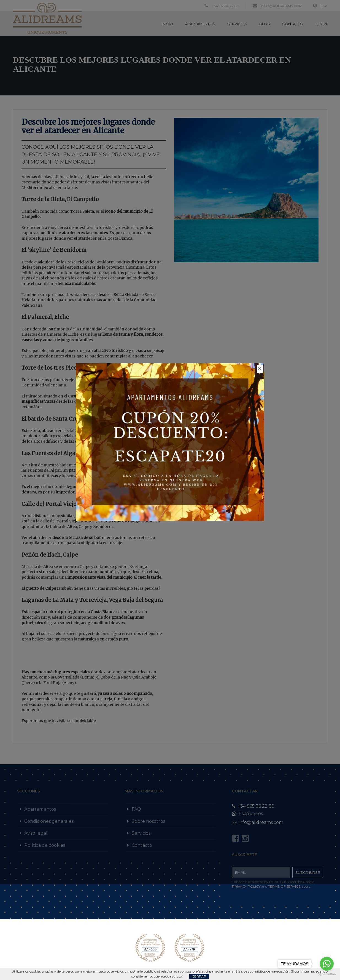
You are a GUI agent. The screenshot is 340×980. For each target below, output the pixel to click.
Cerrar (199, 976)
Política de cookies (45, 845)
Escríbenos (247, 814)
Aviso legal (36, 833)
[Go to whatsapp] (327, 964)
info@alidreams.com (258, 822)
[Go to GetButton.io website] (327, 974)
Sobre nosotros (148, 821)
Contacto (142, 845)
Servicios (141, 833)
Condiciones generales (49, 821)
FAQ (136, 809)
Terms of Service (284, 886)
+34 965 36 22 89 (253, 806)
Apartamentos (40, 809)
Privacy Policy (246, 886)
